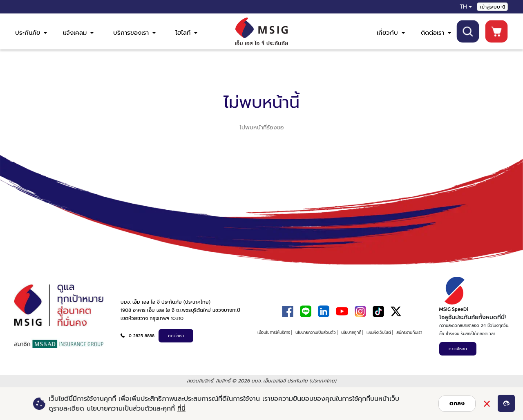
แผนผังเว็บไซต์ (379, 332)
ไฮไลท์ (186, 33)
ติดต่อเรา (436, 33)
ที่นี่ (181, 409)
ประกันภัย (31, 33)
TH (463, 7)
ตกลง (457, 403)
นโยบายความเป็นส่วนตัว (316, 332)
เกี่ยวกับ (391, 33)
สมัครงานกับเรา (409, 332)
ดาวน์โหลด (458, 349)
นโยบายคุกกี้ (351, 332)
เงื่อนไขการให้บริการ (274, 332)
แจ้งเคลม (78, 33)
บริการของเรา (134, 33)
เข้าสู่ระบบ (492, 7)
